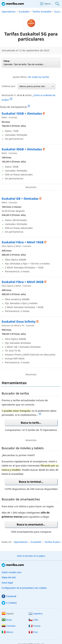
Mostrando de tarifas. (29, 97)
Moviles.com (13, 4)
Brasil (7, 620)
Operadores (9, 11)
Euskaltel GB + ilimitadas (20, 199)
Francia (34, 626)
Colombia (9, 626)
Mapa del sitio (9, 577)
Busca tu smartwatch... (31, 524)
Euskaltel (24, 11)
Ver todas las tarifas (39, 77)
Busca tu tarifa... (31, 423)
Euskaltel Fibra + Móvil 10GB (23, 242)
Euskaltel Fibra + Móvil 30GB (23, 282)
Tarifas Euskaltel (42, 11)
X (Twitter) (9, 603)
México (7, 632)
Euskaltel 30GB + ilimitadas (22, 149)
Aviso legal (7, 583)
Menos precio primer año (37, 86)
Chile (33, 620)
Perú (33, 632)
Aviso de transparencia (15, 107)
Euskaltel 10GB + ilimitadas (22, 113)
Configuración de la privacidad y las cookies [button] (24, 588)
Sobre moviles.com (11, 572)
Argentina (36, 614)
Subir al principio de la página (31, 556)
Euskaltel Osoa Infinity (19, 322)
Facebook (9, 596)
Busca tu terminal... (31, 482)
